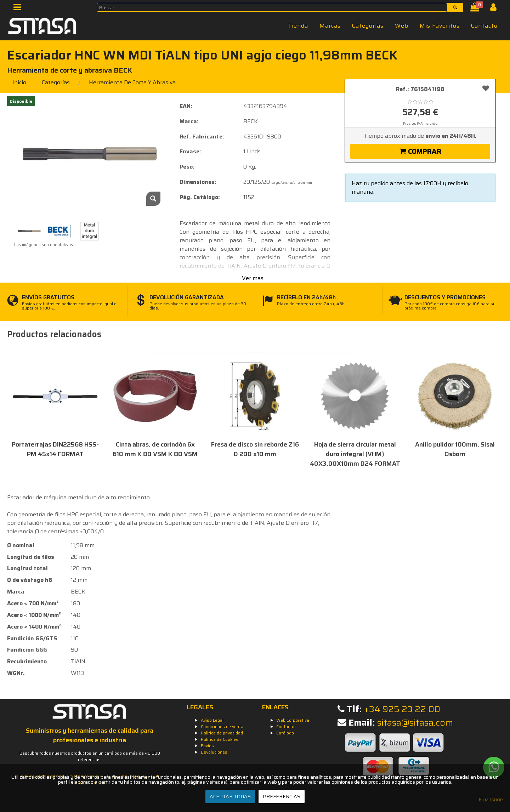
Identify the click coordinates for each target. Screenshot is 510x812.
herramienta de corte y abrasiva (132, 82)
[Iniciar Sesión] (496, 9)
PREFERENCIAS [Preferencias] (282, 796)
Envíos (207, 746)
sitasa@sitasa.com (415, 723)
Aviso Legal (212, 720)
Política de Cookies (220, 739)
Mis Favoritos (440, 26)
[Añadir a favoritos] (486, 88)
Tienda (298, 26)
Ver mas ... (255, 278)
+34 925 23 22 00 (402, 709)
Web (402, 26)
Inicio (19, 82)
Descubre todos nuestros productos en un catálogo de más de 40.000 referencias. (90, 756)
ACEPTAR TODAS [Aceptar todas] (230, 796)
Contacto (484, 26)
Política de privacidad (222, 733)
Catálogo (285, 733)
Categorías (368, 26)
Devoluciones (214, 752)
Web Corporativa (293, 720)
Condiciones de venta (222, 726)
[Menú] (19, 9)
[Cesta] (476, 9)
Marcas (330, 26)
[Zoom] (153, 199)
